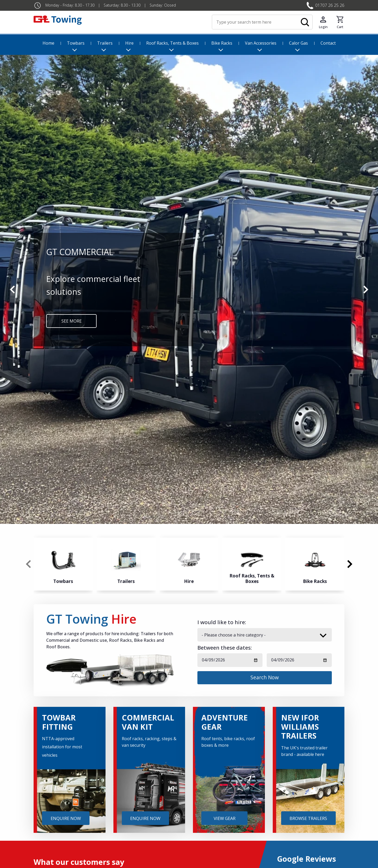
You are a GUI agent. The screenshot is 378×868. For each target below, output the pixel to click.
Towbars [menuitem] (76, 43)
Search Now (265, 677)
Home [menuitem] (48, 43)
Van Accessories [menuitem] (261, 43)
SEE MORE (72, 321)
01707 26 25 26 (330, 5)
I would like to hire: (222, 622)
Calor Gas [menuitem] (298, 43)
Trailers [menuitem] (105, 43)
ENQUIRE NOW (66, 818)
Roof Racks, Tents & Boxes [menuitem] (172, 43)
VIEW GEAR (225, 818)
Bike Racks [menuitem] (222, 43)
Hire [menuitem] (129, 43)
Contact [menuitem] (328, 43)
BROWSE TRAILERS (308, 818)
